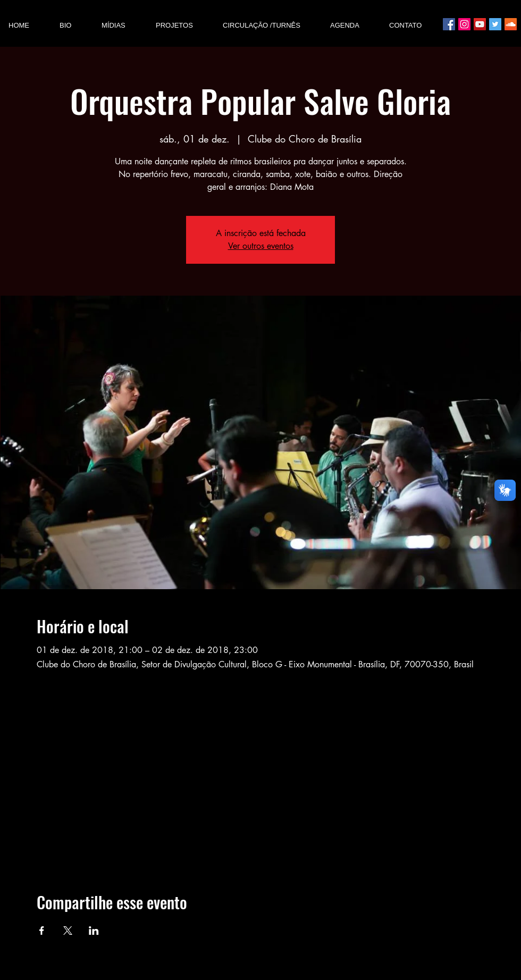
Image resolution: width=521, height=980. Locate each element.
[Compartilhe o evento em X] (68, 931)
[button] (120, 25)
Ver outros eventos (261, 246)
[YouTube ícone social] (480, 24)
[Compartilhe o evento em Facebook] (42, 931)
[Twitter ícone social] (495, 24)
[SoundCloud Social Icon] (511, 24)
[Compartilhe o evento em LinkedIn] (94, 931)
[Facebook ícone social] (449, 24)
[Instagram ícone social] (464, 24)
